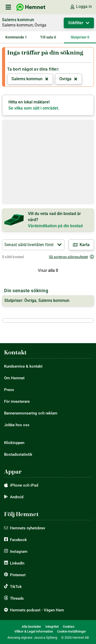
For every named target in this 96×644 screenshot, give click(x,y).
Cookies (69, 627)
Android (17, 497)
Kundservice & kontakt (23, 366)
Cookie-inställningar (72, 631)
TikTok (16, 587)
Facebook (18, 540)
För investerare (17, 401)
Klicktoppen (14, 443)
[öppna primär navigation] (8, 7)
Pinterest (18, 575)
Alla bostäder (31, 627)
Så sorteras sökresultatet (71, 257)
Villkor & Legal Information (34, 631)
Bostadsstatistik (18, 454)
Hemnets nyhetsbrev (28, 528)
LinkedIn (17, 563)
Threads (17, 598)
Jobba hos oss (17, 425)
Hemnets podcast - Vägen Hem (37, 610)
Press (9, 390)
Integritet (52, 627)
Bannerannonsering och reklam (31, 413)
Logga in (81, 7)
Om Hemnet (14, 378)
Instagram (19, 552)
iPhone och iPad (24, 485)
